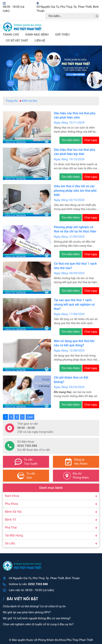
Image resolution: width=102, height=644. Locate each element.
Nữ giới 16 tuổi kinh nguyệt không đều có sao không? (37, 618)
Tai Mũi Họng (14, 535)
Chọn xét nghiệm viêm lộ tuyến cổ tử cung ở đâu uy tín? (38, 624)
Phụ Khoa (11, 504)
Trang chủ (11, 35)
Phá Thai (11, 527)
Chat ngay (91, 140)
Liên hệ (40, 41)
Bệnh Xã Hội (13, 512)
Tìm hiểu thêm (71, 140)
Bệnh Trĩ (10, 520)
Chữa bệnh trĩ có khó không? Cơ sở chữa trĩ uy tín (34, 606)
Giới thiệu (62, 35)
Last (30, 417)
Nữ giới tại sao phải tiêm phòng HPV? (27, 612)
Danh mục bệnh (37, 35)
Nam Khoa (12, 496)
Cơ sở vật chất (17, 41)
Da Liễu (10, 543)
